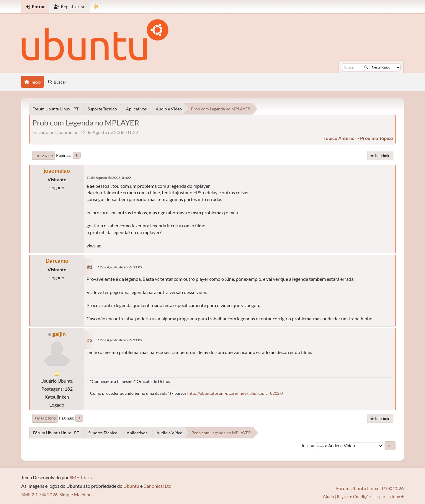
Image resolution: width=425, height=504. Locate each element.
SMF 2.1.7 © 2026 (39, 494)
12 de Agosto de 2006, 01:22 (109, 178)
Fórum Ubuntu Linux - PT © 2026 (370, 488)
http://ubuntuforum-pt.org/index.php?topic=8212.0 (236, 393)
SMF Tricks (81, 477)
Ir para (308, 446)
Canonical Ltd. (158, 486)
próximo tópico (376, 138)
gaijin (59, 334)
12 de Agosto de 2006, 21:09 (120, 340)
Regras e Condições (355, 496)
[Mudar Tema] (96, 7)
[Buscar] (366, 67)
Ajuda (328, 496)
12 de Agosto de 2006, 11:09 (120, 267)
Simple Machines (76, 494)
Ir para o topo (45, 418)
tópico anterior (340, 138)
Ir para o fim (43, 156)
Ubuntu (131, 486)
